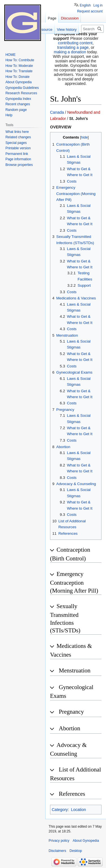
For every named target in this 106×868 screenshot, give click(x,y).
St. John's (79, 119)
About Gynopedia (86, 841)
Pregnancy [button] (71, 712)
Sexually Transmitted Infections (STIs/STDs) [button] (65, 618)
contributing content (75, 43)
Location (78, 810)
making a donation (70, 52)
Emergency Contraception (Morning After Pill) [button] (74, 582)
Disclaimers (57, 851)
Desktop (76, 851)
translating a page (73, 47)
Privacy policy (59, 841)
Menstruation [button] (75, 670)
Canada (57, 112)
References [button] (72, 794)
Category (60, 810)
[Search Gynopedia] (92, 29)
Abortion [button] (70, 728)
